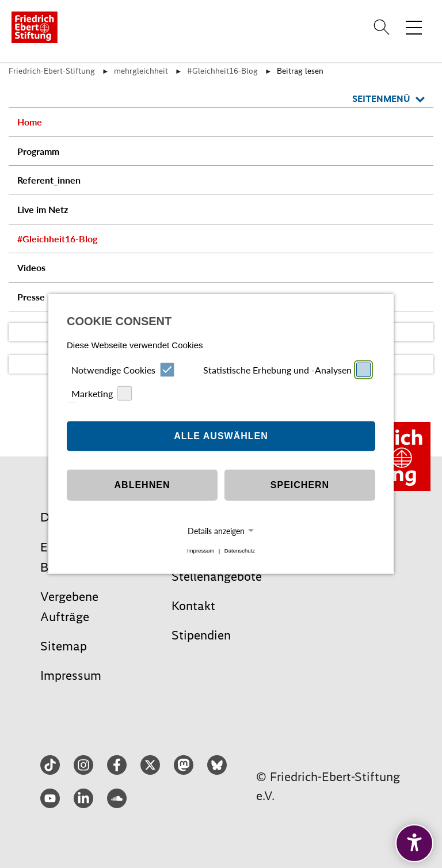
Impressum (201, 551)
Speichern (300, 485)
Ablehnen (142, 485)
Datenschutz (240, 551)
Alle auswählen (221, 436)
